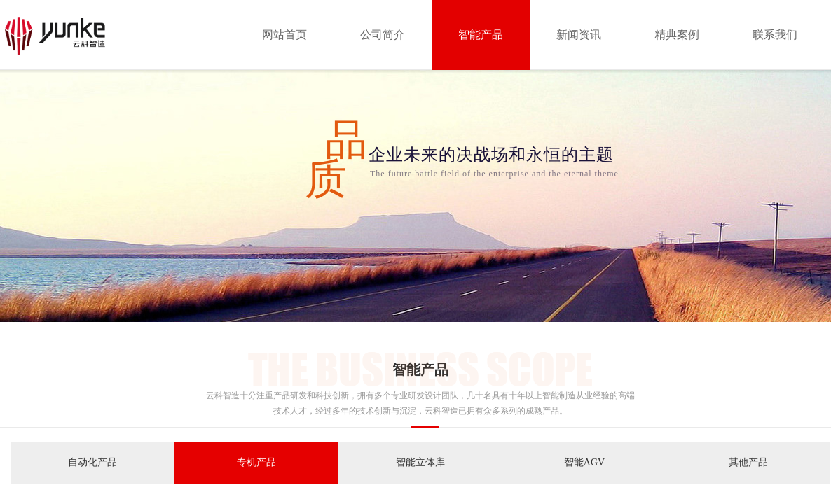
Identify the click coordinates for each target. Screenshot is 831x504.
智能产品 (481, 35)
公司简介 (383, 35)
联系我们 (775, 35)
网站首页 (284, 35)
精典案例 (677, 35)
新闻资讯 (579, 35)
